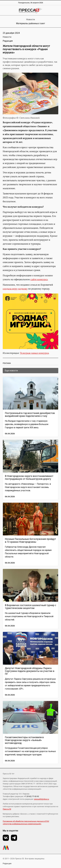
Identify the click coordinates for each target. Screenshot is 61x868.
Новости (30, 19)
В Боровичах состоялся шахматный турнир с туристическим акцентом (30, 607)
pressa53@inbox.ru (42, 799)
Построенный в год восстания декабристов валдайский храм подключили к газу (30, 414)
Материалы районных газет (31, 23)
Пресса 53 (7, 809)
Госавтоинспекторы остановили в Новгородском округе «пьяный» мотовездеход (24, 740)
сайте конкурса (39, 279)
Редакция (7, 863)
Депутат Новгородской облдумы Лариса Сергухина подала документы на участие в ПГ (30, 671)
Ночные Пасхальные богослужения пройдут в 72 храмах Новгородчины (30, 540)
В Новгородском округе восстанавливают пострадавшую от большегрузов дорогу (29, 477)
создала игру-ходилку (15, 289)
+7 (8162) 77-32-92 (32, 796)
